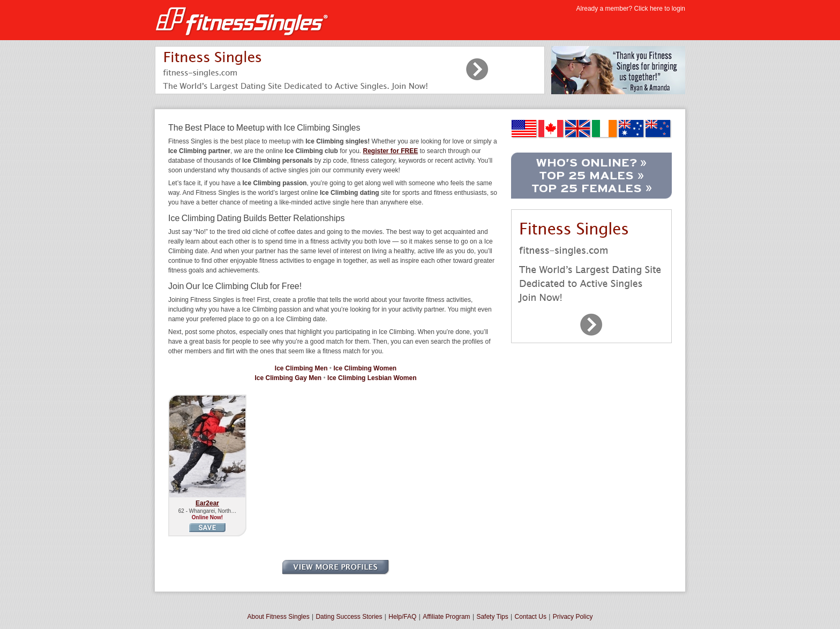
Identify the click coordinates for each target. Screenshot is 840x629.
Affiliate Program (446, 617)
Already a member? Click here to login (631, 9)
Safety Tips (492, 617)
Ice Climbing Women (365, 368)
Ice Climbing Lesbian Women (372, 378)
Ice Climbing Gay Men (288, 378)
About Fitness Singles (279, 617)
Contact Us (531, 617)
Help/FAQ (402, 617)
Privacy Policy (573, 617)
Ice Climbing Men (301, 368)
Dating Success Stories (349, 617)
